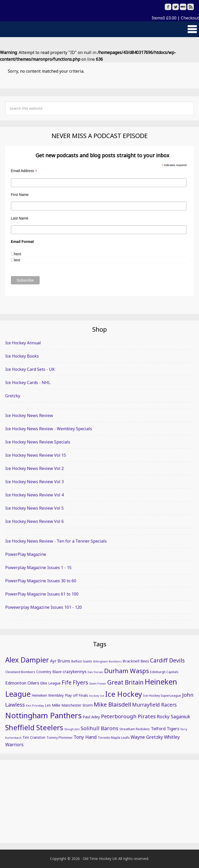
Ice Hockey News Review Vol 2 (34, 468)
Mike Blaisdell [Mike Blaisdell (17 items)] (112, 704)
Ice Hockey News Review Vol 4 (34, 495)
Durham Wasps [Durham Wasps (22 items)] (127, 671)
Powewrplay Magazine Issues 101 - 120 (44, 607)
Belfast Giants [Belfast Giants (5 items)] (82, 661)
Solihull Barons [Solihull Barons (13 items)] (99, 728)
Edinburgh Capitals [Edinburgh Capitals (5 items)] (164, 672)
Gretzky (13, 396)
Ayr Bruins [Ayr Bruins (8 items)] (60, 661)
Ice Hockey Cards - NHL (28, 382)
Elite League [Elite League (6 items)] (50, 683)
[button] (99, 29)
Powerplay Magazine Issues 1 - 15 (38, 568)
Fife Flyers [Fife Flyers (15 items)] (75, 682)
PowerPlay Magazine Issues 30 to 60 (41, 581)
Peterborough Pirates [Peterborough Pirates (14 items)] (128, 716)
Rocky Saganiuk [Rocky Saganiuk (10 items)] (173, 716)
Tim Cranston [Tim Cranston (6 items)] (34, 737)
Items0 (164, 18)
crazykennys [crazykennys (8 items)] (75, 672)
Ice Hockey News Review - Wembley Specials (49, 429)
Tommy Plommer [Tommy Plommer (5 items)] (59, 738)
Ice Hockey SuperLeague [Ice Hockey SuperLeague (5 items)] (162, 696)
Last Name (20, 218)
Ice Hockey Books (22, 356)
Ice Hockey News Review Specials (38, 442)
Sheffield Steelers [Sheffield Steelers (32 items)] (34, 727)
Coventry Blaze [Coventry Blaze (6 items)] (49, 672)
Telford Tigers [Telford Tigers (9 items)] (165, 729)
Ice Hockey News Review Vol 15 (36, 455)
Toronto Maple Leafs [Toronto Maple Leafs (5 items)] (114, 738)
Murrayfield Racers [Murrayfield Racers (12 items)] (154, 705)
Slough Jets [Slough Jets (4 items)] (72, 729)
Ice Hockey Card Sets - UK (30, 369)
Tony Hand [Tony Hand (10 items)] (85, 737)
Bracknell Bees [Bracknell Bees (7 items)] (136, 661)
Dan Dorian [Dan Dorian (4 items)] (95, 672)
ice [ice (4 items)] (102, 696)
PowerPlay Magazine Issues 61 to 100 (42, 594)
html (18, 254)
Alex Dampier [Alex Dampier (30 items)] (27, 660)
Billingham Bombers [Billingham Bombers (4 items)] (107, 661)
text (17, 260)
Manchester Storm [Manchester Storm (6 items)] (77, 705)
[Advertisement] (99, 802)
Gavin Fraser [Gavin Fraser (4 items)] (98, 684)
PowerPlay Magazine (26, 554)
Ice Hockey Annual (23, 343)
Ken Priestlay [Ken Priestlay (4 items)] (35, 706)
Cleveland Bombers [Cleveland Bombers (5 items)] (20, 672)
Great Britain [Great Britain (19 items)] (125, 682)
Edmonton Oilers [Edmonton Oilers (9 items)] (22, 683)
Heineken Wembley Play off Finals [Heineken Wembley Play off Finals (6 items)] (60, 695)
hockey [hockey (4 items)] (94, 696)
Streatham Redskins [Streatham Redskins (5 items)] (135, 729)
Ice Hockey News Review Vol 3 (34, 482)
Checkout (190, 18)
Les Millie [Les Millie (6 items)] (53, 705)
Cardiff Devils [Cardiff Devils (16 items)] (167, 660)
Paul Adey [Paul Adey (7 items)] (91, 717)
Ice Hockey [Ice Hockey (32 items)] (124, 694)
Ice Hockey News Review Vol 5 (34, 508)
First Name (20, 195)
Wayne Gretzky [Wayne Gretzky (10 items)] (147, 737)
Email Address (24, 171)
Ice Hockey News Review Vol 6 (34, 521)
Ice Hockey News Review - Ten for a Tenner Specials (56, 541)
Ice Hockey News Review (29, 415)
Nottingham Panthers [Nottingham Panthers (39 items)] (43, 715)
